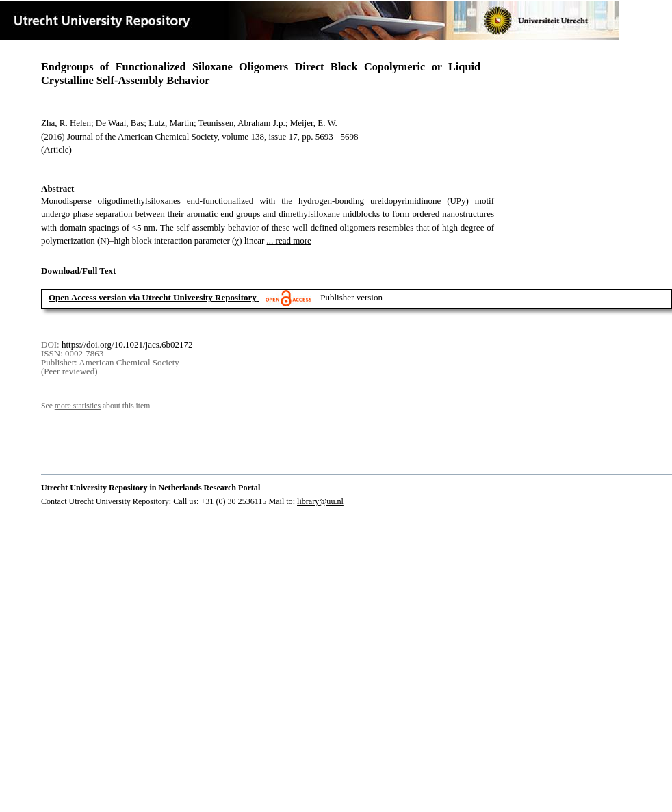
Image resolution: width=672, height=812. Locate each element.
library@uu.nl (320, 501)
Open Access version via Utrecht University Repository (153, 297)
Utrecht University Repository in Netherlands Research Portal (151, 488)
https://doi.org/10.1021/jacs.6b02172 (127, 344)
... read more (289, 240)
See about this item (95, 406)
